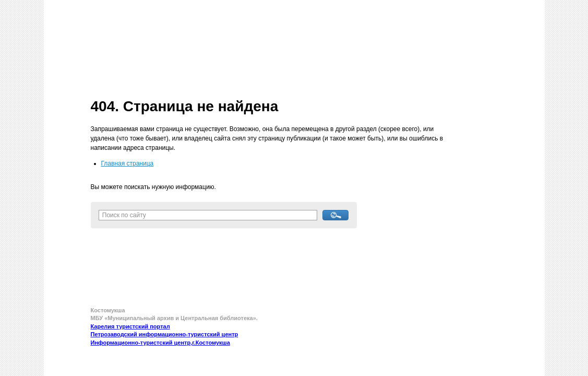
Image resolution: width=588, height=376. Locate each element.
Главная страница (128, 163)
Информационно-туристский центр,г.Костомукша (160, 343)
